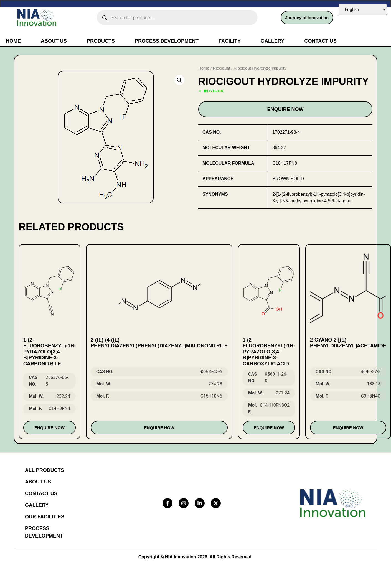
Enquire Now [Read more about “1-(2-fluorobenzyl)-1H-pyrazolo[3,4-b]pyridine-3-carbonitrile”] (49, 428)
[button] (179, 80)
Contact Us (320, 41)
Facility (230, 41)
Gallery (272, 41)
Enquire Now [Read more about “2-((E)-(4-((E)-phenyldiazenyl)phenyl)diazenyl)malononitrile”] (159, 428)
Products (101, 41)
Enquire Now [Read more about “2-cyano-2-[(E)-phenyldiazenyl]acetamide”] (348, 428)
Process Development (167, 41)
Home (13, 41)
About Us (54, 41)
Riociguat (222, 68)
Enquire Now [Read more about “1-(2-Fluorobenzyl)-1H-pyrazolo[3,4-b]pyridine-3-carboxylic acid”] (269, 428)
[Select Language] (363, 10)
